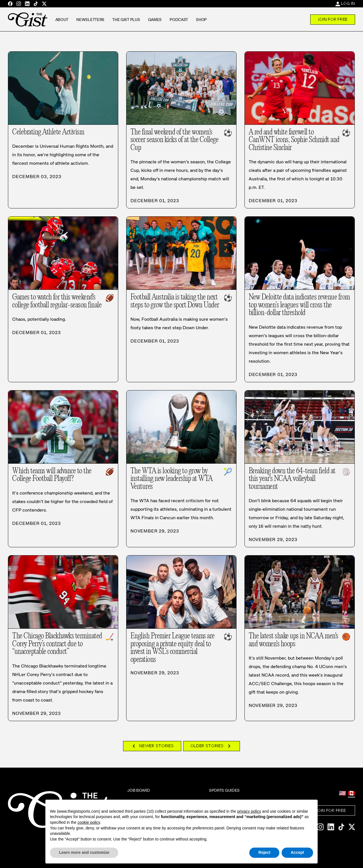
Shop (201, 20)
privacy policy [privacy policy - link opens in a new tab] (249, 811)
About (62, 20)
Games (155, 20)
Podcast (179, 20)
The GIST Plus (126, 20)
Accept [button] (297, 852)
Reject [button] (264, 852)
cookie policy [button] (89, 822)
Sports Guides (224, 790)
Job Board (139, 790)
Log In (348, 3)
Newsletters (90, 20)
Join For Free (333, 19)
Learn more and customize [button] (84, 852)
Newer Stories (152, 746)
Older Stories (212, 746)
